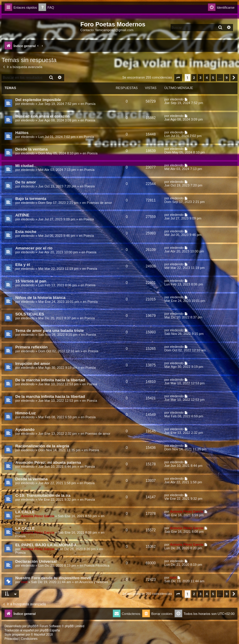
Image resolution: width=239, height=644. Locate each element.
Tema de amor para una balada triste (49, 331)
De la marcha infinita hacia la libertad (50, 380)
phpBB (32, 626)
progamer (18, 635)
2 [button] (194, 78)
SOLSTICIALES (30, 314)
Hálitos (22, 133)
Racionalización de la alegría (42, 446)
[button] (178, 78)
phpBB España (50, 630)
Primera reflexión (31, 347)
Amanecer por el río (34, 248)
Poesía (90, 104)
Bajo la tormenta (31, 199)
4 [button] (207, 78)
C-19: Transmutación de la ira (43, 495)
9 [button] (227, 78)
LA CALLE (25, 512)
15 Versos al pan (31, 281)
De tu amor (26, 182)
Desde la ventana (31, 149)
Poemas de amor (100, 203)
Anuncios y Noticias (94, 582)
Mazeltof (40, 635)
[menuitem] (46, 8)
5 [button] (213, 78)
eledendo (28, 104)
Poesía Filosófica (97, 565)
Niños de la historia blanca (40, 298)
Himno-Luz (25, 413)
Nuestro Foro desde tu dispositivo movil (53, 578)
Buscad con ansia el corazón (42, 116)
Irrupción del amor (33, 364)
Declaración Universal (36, 561)
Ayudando (25, 429)
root (24, 582)
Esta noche (26, 232)
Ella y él (23, 265)
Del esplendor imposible (38, 100)
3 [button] (200, 78)
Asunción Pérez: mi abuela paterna (48, 462)
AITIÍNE (22, 215)
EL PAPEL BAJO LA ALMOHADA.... (48, 545)
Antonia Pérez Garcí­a (38, 516)
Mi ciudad (24, 166)
